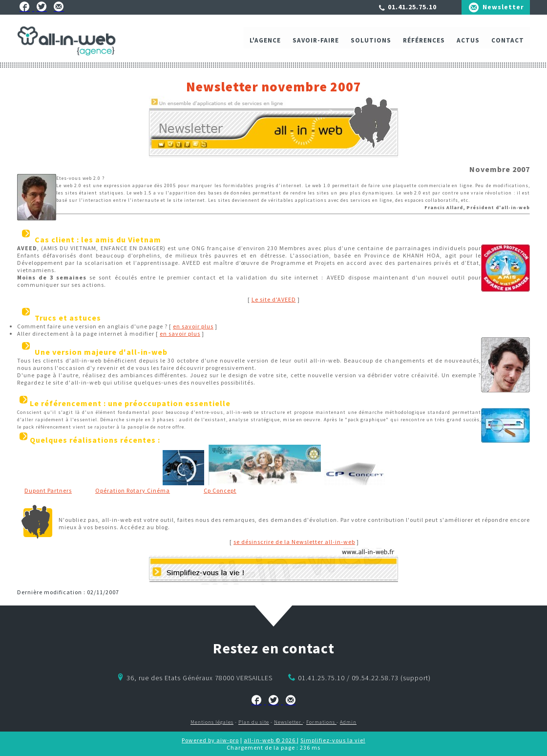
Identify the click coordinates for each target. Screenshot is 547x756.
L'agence (265, 43)
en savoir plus (193, 326)
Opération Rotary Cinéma (133, 490)
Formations (321, 722)
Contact (508, 43)
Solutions (371, 43)
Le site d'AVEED (274, 299)
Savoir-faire (316, 43)
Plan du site (254, 722)
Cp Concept (220, 490)
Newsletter (503, 7)
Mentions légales (212, 722)
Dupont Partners (48, 490)
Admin (348, 722)
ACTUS (468, 43)
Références (424, 43)
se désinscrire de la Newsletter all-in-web (294, 542)
